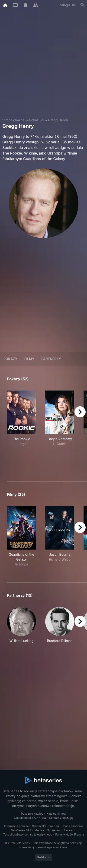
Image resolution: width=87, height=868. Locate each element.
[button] (21, 625)
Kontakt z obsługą (61, 818)
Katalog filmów (56, 814)
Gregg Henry (58, 120)
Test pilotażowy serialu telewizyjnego (28, 834)
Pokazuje (36, 120)
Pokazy (10, 359)
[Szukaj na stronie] (83, 5)
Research (70, 830)
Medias (39, 830)
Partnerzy (51, 359)
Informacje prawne (16, 826)
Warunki (55, 826)
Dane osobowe (73, 826)
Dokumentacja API (26, 818)
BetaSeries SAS (21, 830)
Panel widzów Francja (69, 834)
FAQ (43, 818)
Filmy (29, 359)
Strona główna (13, 120)
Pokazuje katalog (32, 814)
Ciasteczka (39, 826)
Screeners (54, 830)
